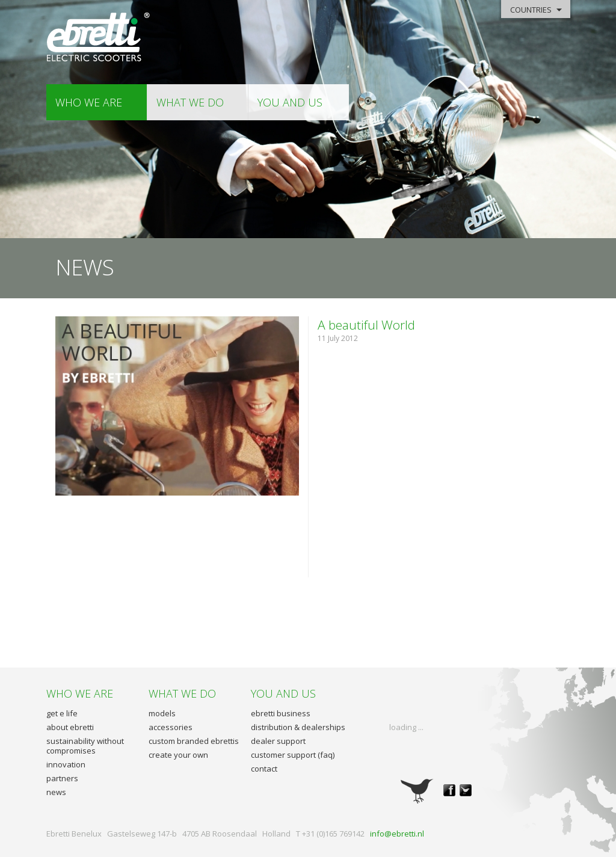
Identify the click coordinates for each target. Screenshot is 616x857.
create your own (178, 755)
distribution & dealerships (298, 727)
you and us (290, 102)
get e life (62, 713)
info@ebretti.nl (397, 834)
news (56, 792)
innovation (66, 764)
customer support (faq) (293, 755)
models (162, 713)
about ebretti (70, 727)
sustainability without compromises (85, 746)
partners (62, 778)
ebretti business (281, 713)
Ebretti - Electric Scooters (99, 38)
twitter (466, 790)
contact (264, 769)
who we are (89, 102)
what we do (190, 102)
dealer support (278, 741)
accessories (171, 727)
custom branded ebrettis (194, 741)
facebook (449, 790)
